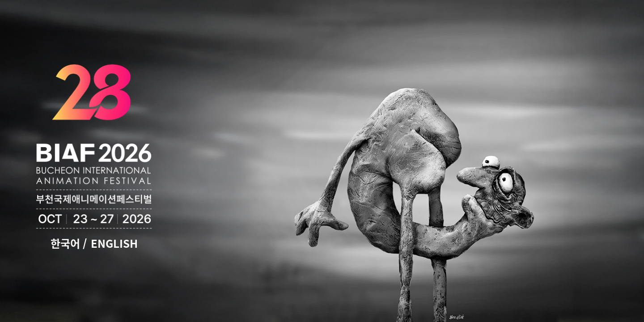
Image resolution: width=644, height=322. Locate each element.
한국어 (65, 243)
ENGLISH (114, 243)
